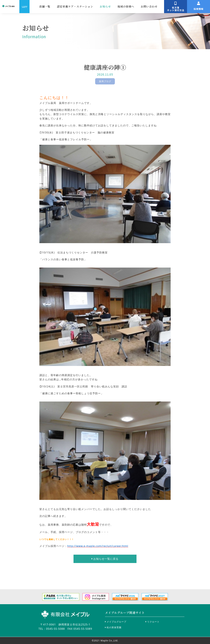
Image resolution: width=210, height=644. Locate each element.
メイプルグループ (116, 622)
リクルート (152, 622)
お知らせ (142, 6)
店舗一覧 (82, 6)
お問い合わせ (186, 6)
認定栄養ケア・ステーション (112, 6)
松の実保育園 (113, 627)
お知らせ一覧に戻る (105, 559)
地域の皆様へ (163, 6)
